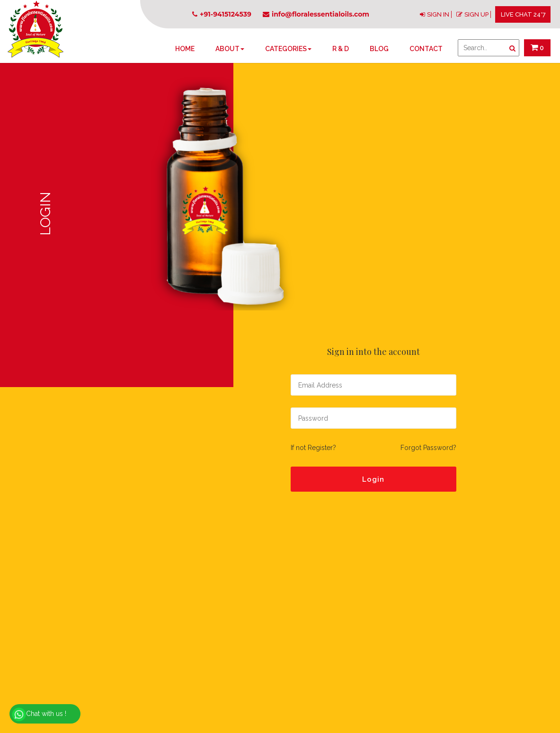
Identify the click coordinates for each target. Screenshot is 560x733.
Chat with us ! (39, 715)
